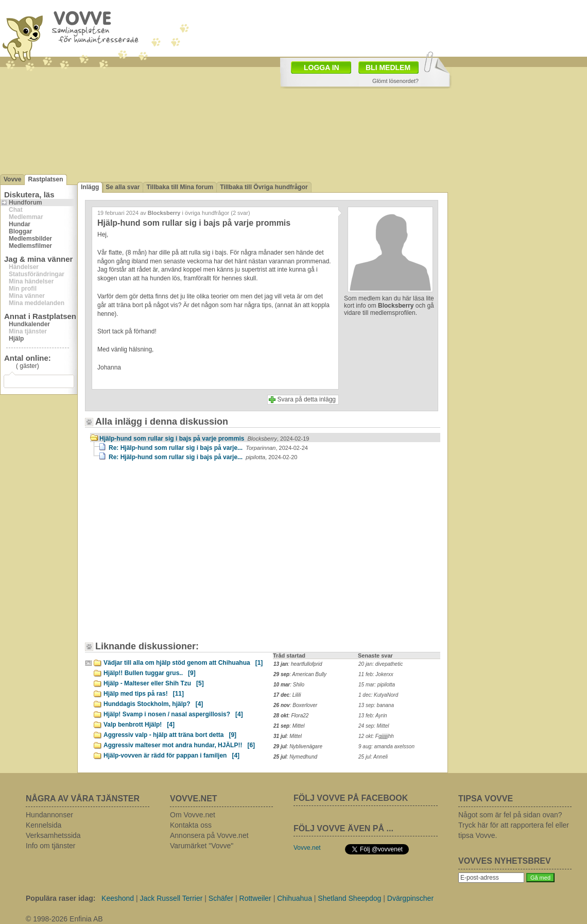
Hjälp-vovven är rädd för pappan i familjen (171, 755)
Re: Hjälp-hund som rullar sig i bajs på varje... (208, 448)
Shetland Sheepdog (349, 898)
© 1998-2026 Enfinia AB (64, 919)
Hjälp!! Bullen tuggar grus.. (150, 673)
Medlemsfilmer (30, 246)
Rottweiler (255, 898)
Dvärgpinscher (410, 898)
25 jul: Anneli (373, 757)
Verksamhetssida (53, 835)
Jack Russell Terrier (171, 898)
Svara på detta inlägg (307, 399)
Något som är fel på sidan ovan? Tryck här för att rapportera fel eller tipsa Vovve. (514, 825)
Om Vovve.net (193, 815)
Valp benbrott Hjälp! (139, 725)
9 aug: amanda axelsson (386, 746)
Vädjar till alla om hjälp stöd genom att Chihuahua (183, 663)
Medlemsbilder (30, 239)
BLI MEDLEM (388, 68)
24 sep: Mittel (374, 726)
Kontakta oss (191, 825)
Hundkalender (29, 324)
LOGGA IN (322, 68)
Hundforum (25, 203)
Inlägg (90, 187)
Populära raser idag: (61, 898)
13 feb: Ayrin (373, 716)
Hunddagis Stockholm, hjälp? (153, 704)
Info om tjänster (51, 846)
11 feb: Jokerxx (376, 674)
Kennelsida (44, 825)
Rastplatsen (45, 179)
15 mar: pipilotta (377, 685)
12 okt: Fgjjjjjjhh (376, 736)
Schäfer (221, 898)
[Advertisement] (178, 556)
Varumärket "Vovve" (202, 846)
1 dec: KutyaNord (378, 695)
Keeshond (118, 898)
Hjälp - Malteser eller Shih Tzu (154, 683)
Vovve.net (307, 848)
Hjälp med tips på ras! (144, 694)
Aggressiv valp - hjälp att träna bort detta (170, 735)
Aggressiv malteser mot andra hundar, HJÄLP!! (179, 745)
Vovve (12, 179)
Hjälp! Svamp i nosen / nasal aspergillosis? (173, 714)
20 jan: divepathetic (381, 664)
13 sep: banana (376, 705)
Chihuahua (295, 898)
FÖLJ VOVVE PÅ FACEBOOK (351, 798)
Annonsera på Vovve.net (209, 835)
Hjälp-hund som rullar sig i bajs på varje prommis (204, 439)
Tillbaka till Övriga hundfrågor (264, 187)
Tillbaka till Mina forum (180, 187)
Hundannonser (49, 815)
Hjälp (16, 339)
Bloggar (20, 231)
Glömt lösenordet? (395, 81)
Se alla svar (123, 187)
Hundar (20, 224)
